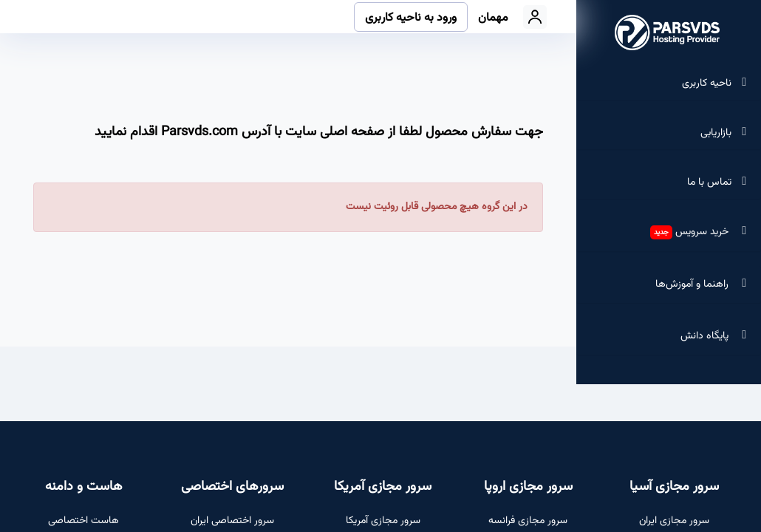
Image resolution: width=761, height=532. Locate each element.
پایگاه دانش (715, 336)
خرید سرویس (700, 232)
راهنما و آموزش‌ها (703, 284)
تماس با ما (711, 183)
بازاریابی (717, 133)
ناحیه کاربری (708, 83)
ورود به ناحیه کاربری (411, 18)
